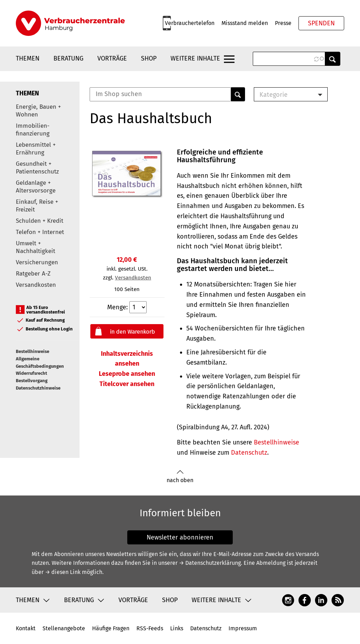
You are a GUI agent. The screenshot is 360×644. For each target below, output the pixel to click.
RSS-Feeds (150, 628)
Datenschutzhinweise (38, 388)
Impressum (243, 628)
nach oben (180, 477)
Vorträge (112, 58)
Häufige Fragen (111, 628)
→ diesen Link (63, 572)
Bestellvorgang (32, 381)
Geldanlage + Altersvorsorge (36, 187)
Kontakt (26, 628)
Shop (149, 58)
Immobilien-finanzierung (33, 130)
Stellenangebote (64, 628)
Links (177, 628)
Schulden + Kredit (40, 221)
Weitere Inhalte (195, 58)
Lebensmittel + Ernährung (36, 149)
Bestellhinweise (33, 351)
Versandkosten (36, 285)
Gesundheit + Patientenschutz (37, 168)
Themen (28, 58)
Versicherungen (37, 262)
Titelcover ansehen (127, 384)
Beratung (68, 58)
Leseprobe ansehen (127, 374)
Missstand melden (245, 23)
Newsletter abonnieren (180, 537)
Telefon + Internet (40, 232)
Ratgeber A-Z (33, 274)
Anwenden (333, 59)
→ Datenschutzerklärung (210, 563)
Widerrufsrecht (31, 373)
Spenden (321, 23)
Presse (283, 23)
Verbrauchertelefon (190, 23)
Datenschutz (249, 453)
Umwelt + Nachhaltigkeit (36, 247)
